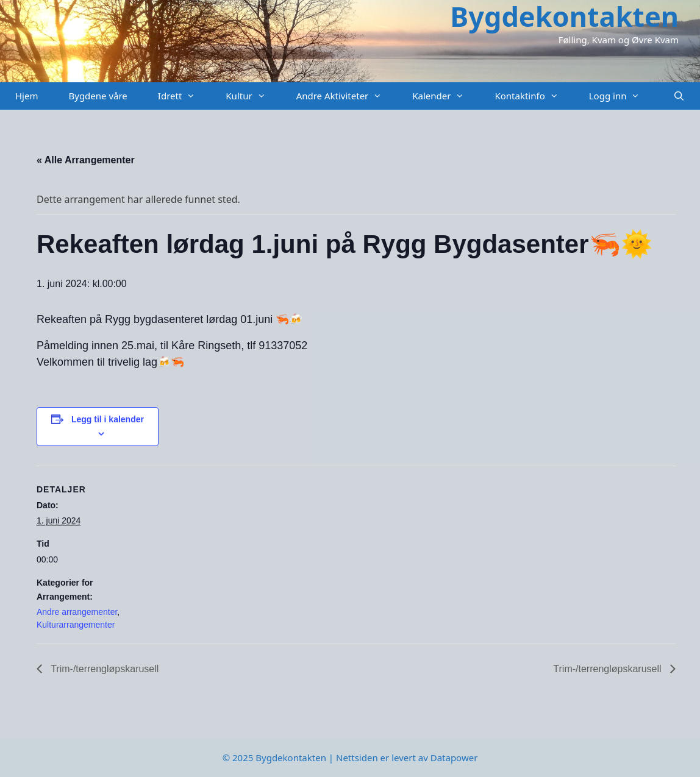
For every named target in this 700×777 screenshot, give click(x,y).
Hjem (27, 96)
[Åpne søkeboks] (679, 96)
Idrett (184, 96)
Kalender (446, 96)
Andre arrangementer (77, 612)
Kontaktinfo (534, 96)
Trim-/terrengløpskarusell (103, 669)
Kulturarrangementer (76, 625)
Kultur (253, 96)
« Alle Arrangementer (86, 160)
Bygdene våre (98, 96)
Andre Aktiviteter (347, 96)
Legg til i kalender (108, 419)
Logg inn (622, 96)
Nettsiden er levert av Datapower (407, 757)
